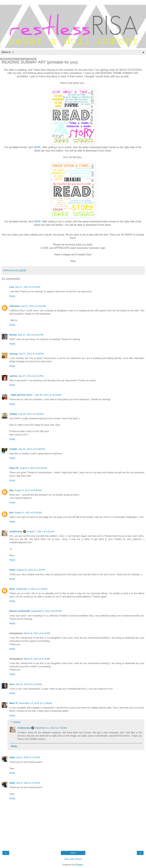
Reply (12, 296)
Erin (12, 513)
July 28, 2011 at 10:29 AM (48, 395)
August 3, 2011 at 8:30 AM (28, 490)
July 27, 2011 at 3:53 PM (33, 306)
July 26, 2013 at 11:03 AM (28, 684)
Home (73, 853)
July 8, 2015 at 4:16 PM (28, 783)
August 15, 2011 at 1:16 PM (31, 570)
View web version (73, 859)
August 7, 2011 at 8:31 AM (41, 531)
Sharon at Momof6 (19, 611)
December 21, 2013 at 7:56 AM (51, 728)
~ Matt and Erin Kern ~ (22, 395)
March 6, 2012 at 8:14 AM (37, 659)
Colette (13, 449)
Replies (17, 722)
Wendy (13, 335)
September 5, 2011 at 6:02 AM (46, 611)
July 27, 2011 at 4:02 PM (31, 335)
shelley (13, 414)
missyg (13, 354)
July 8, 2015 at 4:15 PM (28, 757)
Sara (12, 684)
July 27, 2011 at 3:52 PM (28, 287)
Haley (12, 570)
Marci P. (14, 703)
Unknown (15, 306)
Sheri (12, 589)
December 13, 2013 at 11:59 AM (35, 703)
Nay (11, 490)
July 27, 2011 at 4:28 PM (31, 354)
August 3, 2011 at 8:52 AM (28, 513)
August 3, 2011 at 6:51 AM (33, 468)
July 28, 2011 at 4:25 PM (31, 414)
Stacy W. (14, 468)
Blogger (79, 865)
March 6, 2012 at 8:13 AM (37, 633)
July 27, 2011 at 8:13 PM (31, 376)
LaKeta (13, 376)
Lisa (12, 287)
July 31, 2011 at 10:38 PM (31, 449)
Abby (12, 757)
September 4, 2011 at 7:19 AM (32, 589)
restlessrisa (16, 531)
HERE (37, 147)
